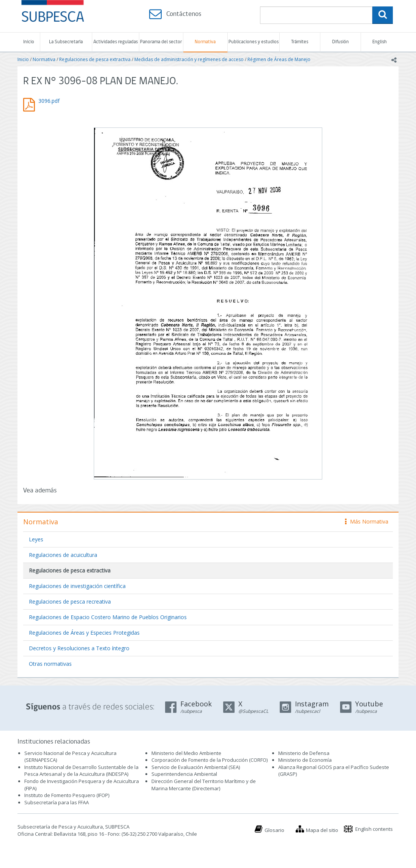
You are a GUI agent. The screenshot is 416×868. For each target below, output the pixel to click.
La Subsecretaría (66, 42)
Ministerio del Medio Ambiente (186, 753)
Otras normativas (50, 664)
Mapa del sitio (322, 830)
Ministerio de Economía (305, 760)
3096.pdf (49, 101)
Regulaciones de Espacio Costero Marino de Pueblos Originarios (108, 617)
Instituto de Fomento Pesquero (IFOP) (67, 795)
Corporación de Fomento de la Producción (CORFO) (210, 760)
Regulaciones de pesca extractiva (95, 59)
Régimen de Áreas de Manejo (279, 59)
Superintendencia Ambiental (184, 774)
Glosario (274, 830)
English (380, 42)
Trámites (300, 42)
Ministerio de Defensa (304, 753)
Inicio (29, 42)
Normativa (205, 42)
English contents (374, 829)
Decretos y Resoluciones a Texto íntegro (79, 648)
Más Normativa (367, 521)
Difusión (340, 42)
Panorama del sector (161, 42)
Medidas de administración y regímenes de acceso (189, 59)
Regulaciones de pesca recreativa (70, 601)
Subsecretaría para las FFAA (57, 802)
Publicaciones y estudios (254, 42)
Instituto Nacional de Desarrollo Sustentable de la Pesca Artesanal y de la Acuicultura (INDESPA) (81, 771)
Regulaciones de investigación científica (77, 586)
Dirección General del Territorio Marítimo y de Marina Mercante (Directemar (204, 785)
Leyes (36, 539)
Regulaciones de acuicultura (63, 555)
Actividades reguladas (116, 42)
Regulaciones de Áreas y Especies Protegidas (84, 633)
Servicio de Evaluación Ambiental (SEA (195, 767)
